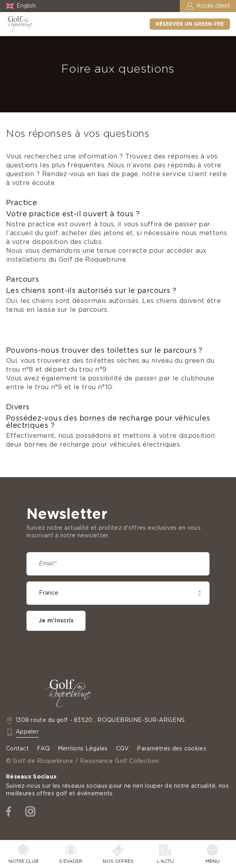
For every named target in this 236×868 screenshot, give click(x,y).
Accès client (213, 6)
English (26, 6)
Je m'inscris (56, 621)
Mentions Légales (83, 749)
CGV (123, 749)
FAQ (43, 749)
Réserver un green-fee (190, 24)
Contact (17, 749)
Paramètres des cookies (171, 749)
